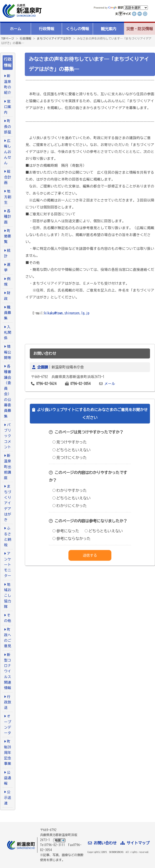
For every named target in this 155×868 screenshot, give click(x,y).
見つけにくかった (70, 458)
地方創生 (8, 197)
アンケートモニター (8, 565)
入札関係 (8, 333)
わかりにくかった (70, 506)
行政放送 (8, 702)
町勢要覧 (8, 236)
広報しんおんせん (8, 152)
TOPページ (8, 38)
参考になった (66, 531)
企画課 (43, 367)
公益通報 (8, 778)
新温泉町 (21, 11)
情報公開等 (8, 352)
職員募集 (8, 313)
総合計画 (8, 177)
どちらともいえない (72, 450)
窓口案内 (8, 107)
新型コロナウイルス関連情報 (8, 671)
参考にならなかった (72, 539)
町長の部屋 (8, 126)
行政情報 (46, 29)
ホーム (15, 29)
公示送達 (8, 797)
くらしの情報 (77, 29)
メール (110, 384)
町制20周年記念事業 (8, 752)
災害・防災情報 (139, 29)
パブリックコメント (8, 436)
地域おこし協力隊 (8, 595)
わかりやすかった (70, 490)
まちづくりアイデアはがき (54, 38)
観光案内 (108, 29)
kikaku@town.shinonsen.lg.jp (67, 313)
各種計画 (8, 217)
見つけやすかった (70, 442)
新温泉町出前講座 (8, 467)
